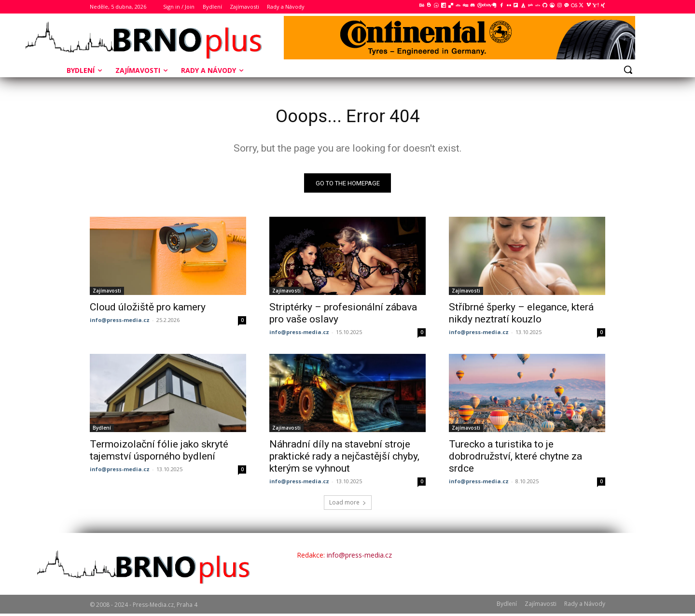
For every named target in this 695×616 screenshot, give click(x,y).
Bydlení (102, 430)
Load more (348, 505)
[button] (628, 70)
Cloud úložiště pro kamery (148, 309)
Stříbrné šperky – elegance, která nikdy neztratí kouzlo (521, 315)
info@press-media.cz (120, 322)
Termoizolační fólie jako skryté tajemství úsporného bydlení (159, 453)
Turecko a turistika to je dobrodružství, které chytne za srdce (515, 459)
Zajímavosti (107, 293)
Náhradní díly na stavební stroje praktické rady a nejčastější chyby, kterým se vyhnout (344, 459)
